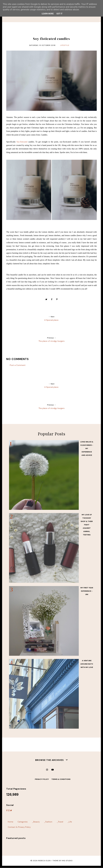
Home (11, 822)
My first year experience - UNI (87, 591)
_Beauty (36, 822)
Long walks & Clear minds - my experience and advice (87, 448)
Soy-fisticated (22, 142)
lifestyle (65, 45)
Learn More (48, 14)
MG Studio (67, 861)
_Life (70, 822)
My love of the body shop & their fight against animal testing (87, 525)
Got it (59, 14)
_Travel (60, 822)
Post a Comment (18, 365)
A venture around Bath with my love (87, 664)
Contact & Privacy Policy (19, 827)
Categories (23, 822)
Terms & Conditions (61, 779)
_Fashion (48, 822)
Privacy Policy (42, 779)
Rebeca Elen (44, 861)
